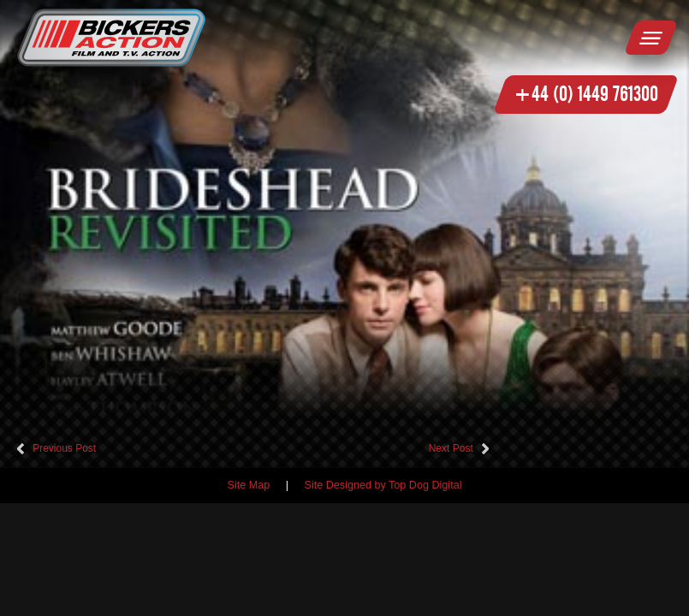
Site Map (249, 485)
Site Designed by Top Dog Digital (383, 485)
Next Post (451, 448)
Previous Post (64, 448)
